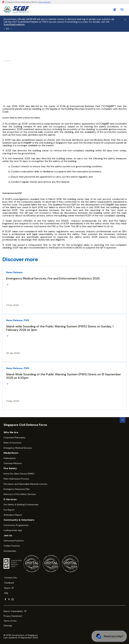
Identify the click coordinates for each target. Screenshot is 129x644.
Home (7, 40)
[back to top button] (123, 420)
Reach (9, 588)
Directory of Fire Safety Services (20, 494)
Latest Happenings (55, 40)
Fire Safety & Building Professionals (21, 505)
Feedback (9, 583)
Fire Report (9, 510)
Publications (10, 458)
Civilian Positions (12, 546)
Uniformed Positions (14, 541)
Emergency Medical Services (18, 448)
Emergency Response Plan (17, 489)
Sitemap (8, 626)
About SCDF (19, 40)
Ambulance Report (13, 515)
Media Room (36, 40)
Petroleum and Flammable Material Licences (25, 484)
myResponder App (13, 530)
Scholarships (10, 551)
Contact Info (11, 578)
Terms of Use (10, 621)
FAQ (6, 593)
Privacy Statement (13, 616)
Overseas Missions (13, 463)
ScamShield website (14, 24)
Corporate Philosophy (14, 438)
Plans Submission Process (16, 479)
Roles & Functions (12, 443)
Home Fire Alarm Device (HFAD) (19, 474)
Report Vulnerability (15, 611)
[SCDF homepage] (16, 12)
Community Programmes (16, 525)
